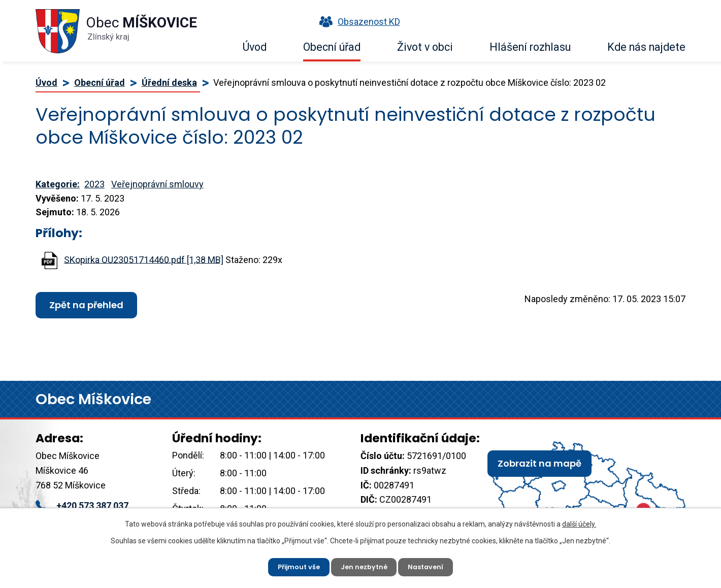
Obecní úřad (332, 47)
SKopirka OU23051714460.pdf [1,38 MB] (144, 259)
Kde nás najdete (646, 47)
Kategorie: (58, 184)
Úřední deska (169, 83)
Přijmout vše (294, 565)
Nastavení (431, 565)
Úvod (255, 47)
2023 (94, 184)
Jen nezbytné (365, 565)
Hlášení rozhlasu (530, 47)
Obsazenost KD (357, 22)
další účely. (579, 521)
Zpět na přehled (86, 305)
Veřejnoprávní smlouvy (157, 184)
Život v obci (425, 47)
